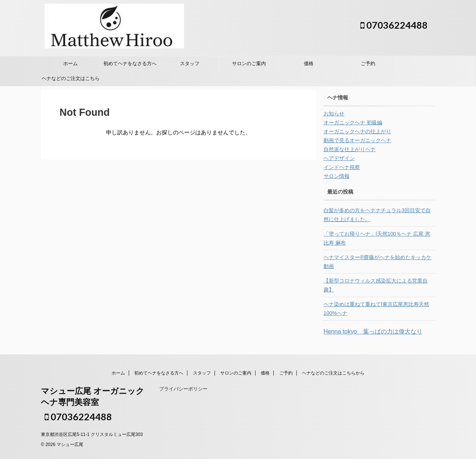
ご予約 (368, 63)
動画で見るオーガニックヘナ (357, 140)
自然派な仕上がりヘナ (350, 149)
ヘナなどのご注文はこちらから (71, 81)
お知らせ (334, 114)
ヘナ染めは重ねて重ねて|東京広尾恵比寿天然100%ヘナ (376, 309)
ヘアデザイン (339, 158)
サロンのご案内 (249, 63)
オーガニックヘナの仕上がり (357, 131)
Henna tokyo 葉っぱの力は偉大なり (373, 331)
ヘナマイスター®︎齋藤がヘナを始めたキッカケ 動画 (377, 262)
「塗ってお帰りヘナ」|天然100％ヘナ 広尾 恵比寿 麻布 (377, 238)
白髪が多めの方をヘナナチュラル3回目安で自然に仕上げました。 (377, 215)
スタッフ (190, 63)
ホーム (70, 63)
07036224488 (394, 25)
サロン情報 (337, 176)
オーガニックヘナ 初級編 (353, 122)
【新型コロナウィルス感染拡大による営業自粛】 (376, 285)
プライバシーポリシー (183, 389)
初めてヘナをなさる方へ (130, 63)
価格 (309, 63)
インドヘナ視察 (342, 167)
